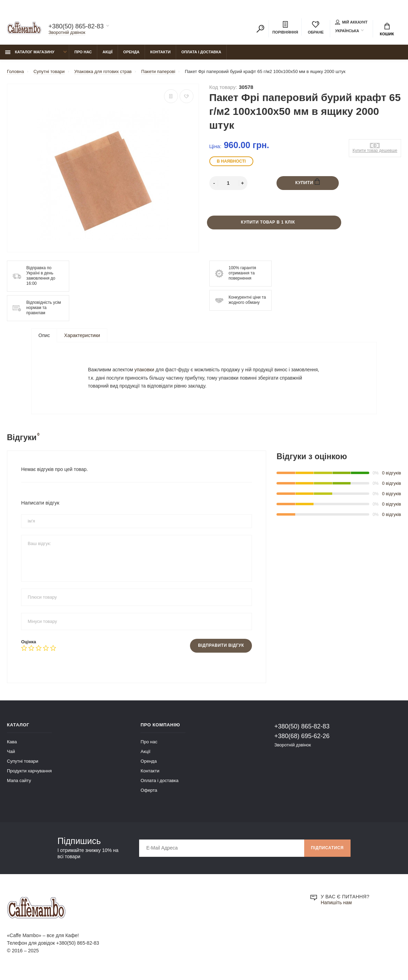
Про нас (83, 52)
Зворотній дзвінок (67, 32)
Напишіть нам (336, 905)
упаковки (145, 371)
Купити (307, 182)
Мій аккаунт (351, 22)
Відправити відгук (221, 648)
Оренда (131, 52)
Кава (12, 744)
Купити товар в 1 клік (268, 223)
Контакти (160, 52)
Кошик (387, 29)
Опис (44, 336)
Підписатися (327, 850)
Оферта (149, 792)
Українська (347, 31)
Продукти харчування (29, 773)
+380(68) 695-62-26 (302, 738)
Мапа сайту (19, 783)
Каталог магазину (30, 52)
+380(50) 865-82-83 (76, 26)
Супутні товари (23, 763)
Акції (107, 52)
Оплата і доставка (201, 52)
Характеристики (82, 336)
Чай (11, 754)
